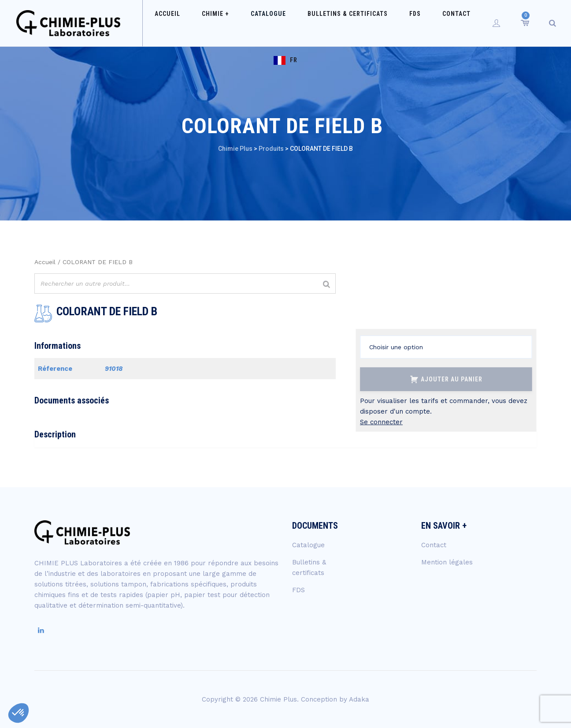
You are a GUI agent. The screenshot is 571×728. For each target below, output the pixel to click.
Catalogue (260, 23)
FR (468, 23)
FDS (389, 23)
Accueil (176, 23)
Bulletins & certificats (330, 23)
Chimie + (215, 23)
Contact (421, 23)
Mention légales (447, 562)
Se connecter (381, 422)
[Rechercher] (326, 285)
